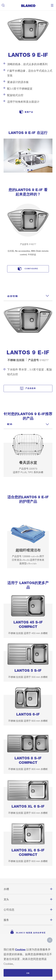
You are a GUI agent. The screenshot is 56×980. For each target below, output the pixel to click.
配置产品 (29, 112)
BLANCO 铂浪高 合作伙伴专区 (31, 932)
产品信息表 (31, 388)
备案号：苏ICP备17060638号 (28, 958)
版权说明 (28, 947)
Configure (31, 268)
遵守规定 (28, 963)
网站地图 (28, 952)
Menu (52, 5)
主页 (28, 941)
